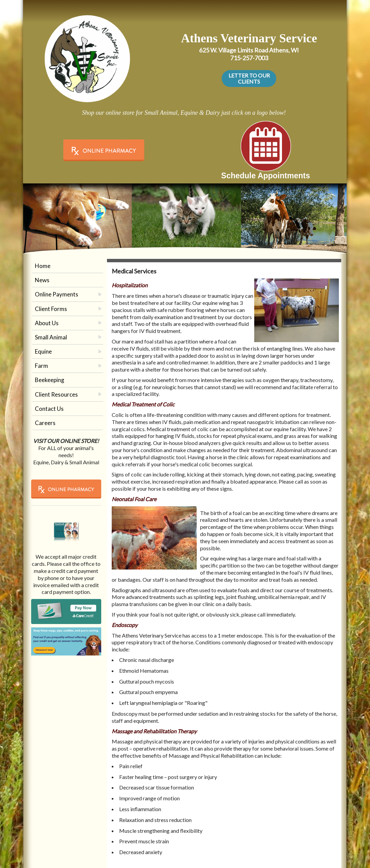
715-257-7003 (249, 58)
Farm (41, 366)
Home (43, 266)
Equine (43, 351)
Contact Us (49, 409)
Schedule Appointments (265, 176)
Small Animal (51, 337)
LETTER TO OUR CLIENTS (249, 78)
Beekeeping (50, 380)
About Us (47, 323)
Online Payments (57, 294)
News (42, 280)
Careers (45, 423)
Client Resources (56, 394)
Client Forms (51, 309)
